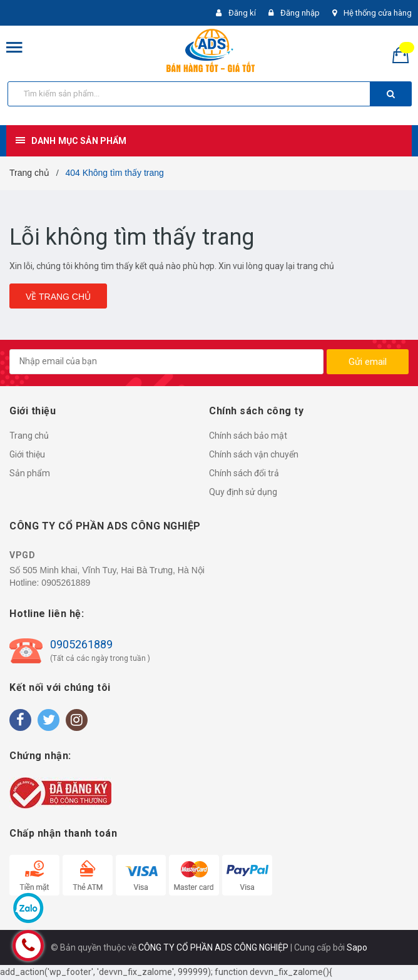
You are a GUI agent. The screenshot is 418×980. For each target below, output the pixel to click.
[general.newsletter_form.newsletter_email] (166, 362)
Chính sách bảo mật (248, 436)
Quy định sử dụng (243, 492)
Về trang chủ (58, 297)
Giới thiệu (27, 454)
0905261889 (66, 583)
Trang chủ (29, 436)
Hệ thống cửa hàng (378, 13)
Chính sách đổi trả (244, 473)
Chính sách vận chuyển (254, 454)
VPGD (22, 555)
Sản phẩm (30, 473)
